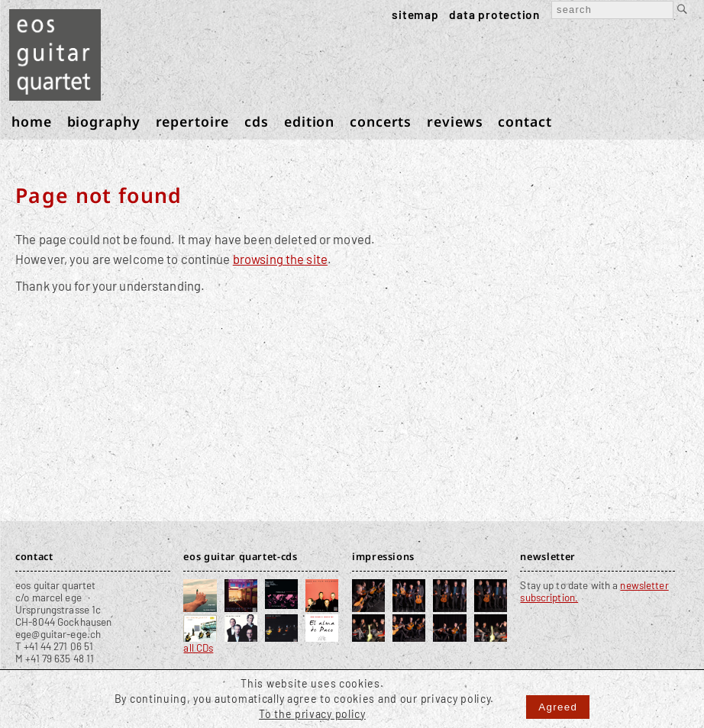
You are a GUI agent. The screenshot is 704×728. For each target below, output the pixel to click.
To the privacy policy (312, 714)
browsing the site (280, 259)
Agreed (558, 707)
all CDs (198, 648)
